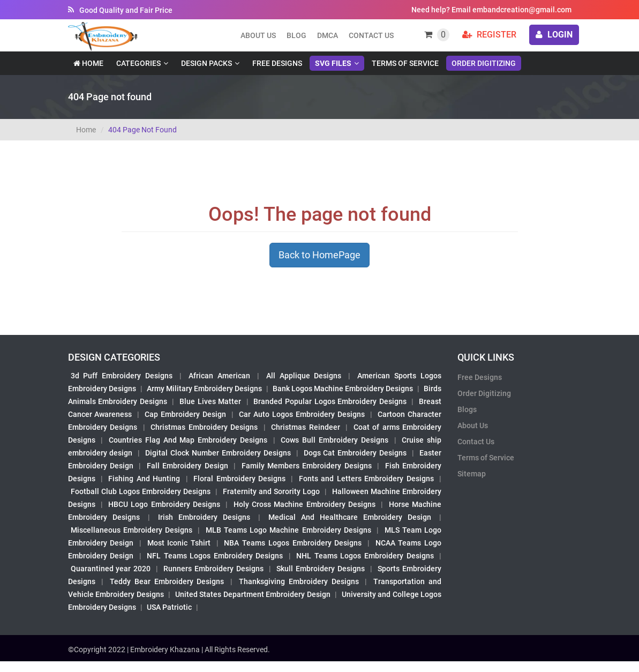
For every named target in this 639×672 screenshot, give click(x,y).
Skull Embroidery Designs (321, 569)
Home (88, 63)
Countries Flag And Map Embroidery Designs (188, 440)
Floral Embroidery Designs (239, 479)
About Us (473, 425)
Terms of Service (405, 63)
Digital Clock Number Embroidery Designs (218, 453)
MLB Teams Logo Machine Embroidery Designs (288, 530)
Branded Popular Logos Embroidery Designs (330, 401)
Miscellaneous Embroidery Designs (132, 530)
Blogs (467, 409)
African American (219, 376)
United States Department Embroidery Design (253, 594)
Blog (296, 35)
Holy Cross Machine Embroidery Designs (305, 504)
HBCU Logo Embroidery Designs (164, 504)
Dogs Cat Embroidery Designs (355, 453)
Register (489, 35)
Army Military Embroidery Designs (204, 389)
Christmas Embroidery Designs (204, 427)
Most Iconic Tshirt (179, 543)
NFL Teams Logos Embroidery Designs (215, 556)
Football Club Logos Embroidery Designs (141, 491)
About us (258, 35)
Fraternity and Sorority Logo (272, 491)
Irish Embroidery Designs (204, 517)
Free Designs (277, 63)
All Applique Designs (304, 376)
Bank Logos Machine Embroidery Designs (343, 389)
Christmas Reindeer (306, 427)
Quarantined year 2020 (111, 569)
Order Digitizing (484, 63)
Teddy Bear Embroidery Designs (167, 581)
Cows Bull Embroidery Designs (334, 440)
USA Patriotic (169, 607)
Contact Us (371, 35)
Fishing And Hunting (144, 479)
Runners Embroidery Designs (213, 569)
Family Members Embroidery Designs (307, 466)
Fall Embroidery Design (187, 466)
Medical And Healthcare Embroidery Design (350, 517)
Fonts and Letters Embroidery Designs (366, 479)
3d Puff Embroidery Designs (122, 376)
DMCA (328, 35)
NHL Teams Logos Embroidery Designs (365, 556)
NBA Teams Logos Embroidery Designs (293, 543)
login (554, 35)
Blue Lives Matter (210, 401)
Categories (138, 63)
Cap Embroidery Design (185, 414)
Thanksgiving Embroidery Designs (299, 581)
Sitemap (472, 474)
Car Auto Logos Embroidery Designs (302, 414)
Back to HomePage (319, 255)
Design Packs (206, 63)
